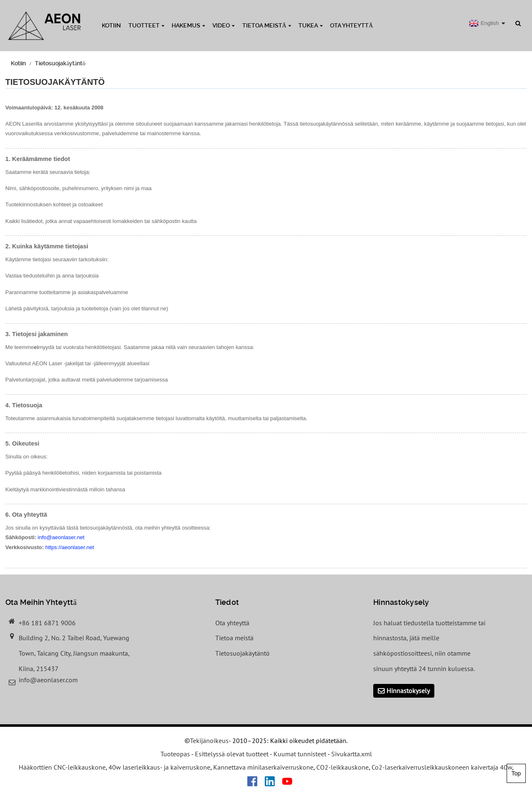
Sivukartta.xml (352, 754)
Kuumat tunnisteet (300, 754)
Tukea (310, 25)
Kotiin (111, 25)
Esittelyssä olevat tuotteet (232, 754)
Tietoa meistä (267, 25)
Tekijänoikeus (209, 741)
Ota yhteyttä (351, 25)
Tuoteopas (175, 754)
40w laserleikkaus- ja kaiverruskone (159, 767)
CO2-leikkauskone (342, 767)
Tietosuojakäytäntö (60, 63)
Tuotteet (146, 25)
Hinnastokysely (408, 691)
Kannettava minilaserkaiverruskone (263, 767)
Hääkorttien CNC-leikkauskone (62, 767)
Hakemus (188, 25)
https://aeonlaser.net (70, 547)
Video (223, 25)
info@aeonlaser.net (61, 537)
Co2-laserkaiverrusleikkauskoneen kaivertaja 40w (442, 767)
